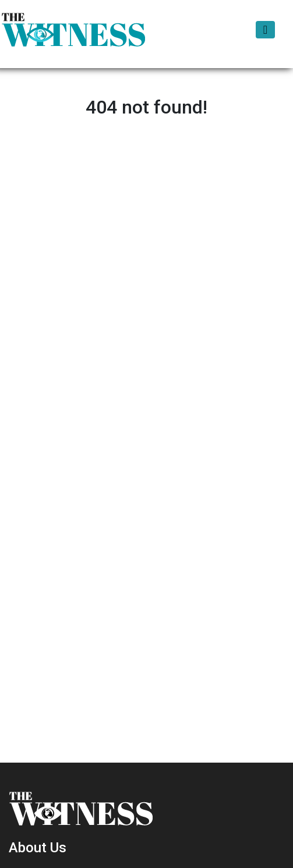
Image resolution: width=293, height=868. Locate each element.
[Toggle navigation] (265, 30)
